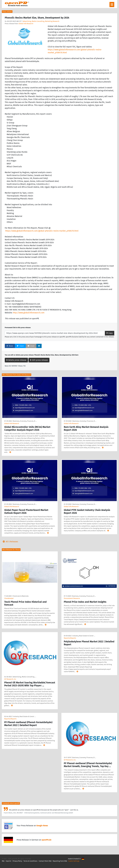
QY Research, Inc (10, 679)
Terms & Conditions (30, 861)
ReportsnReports (70, 638)
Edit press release (39, 360)
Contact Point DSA (45, 861)
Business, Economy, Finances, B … (25, 421)
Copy (110, 333)
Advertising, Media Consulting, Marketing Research (41, 21)
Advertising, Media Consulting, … (25, 677)
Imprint (8, 861)
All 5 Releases (10, 542)
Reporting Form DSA (60, 861)
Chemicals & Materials (21, 596)
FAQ (3, 861)
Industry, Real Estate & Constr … (84, 636)
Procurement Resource (72, 598)
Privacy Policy (17, 861)
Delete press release (16, 360)
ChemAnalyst (9, 598)
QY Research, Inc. (70, 760)
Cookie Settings (74, 861)
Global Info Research (26, 24)
